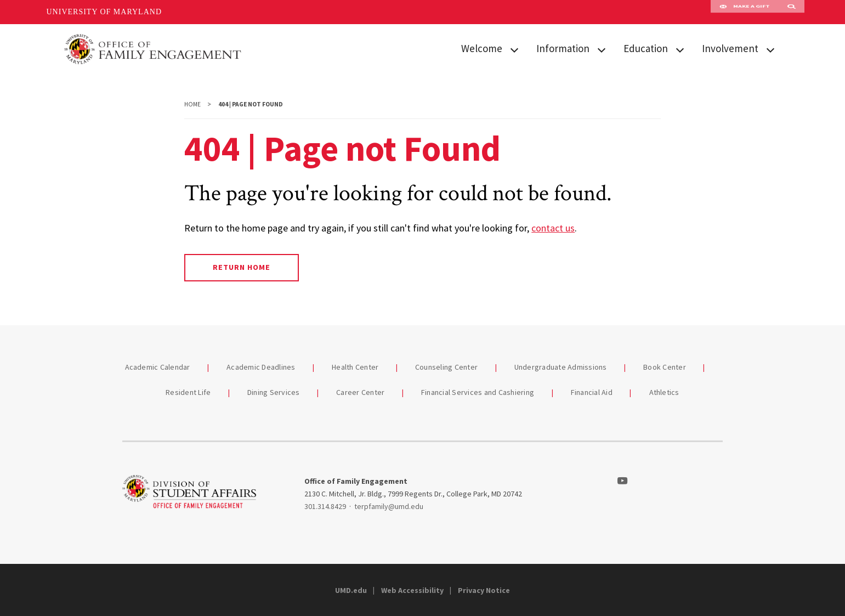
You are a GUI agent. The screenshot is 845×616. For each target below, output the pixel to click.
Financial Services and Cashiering (478, 392)
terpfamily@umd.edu (389, 506)
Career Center (361, 392)
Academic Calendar (159, 367)
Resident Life (188, 392)
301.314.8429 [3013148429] (325, 506)
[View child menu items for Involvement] (770, 49)
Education (646, 48)
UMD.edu (351, 590)
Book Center (665, 367)
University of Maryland (104, 12)
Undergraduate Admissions (561, 367)
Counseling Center (447, 367)
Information (563, 48)
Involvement (730, 48)
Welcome (482, 48)
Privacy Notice (484, 590)
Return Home (242, 267)
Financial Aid (593, 392)
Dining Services (274, 392)
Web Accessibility (412, 590)
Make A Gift (745, 12)
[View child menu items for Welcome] (514, 49)
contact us (553, 228)
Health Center (355, 367)
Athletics (664, 392)
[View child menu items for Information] (602, 49)
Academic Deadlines (261, 367)
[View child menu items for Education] (680, 49)
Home (192, 104)
